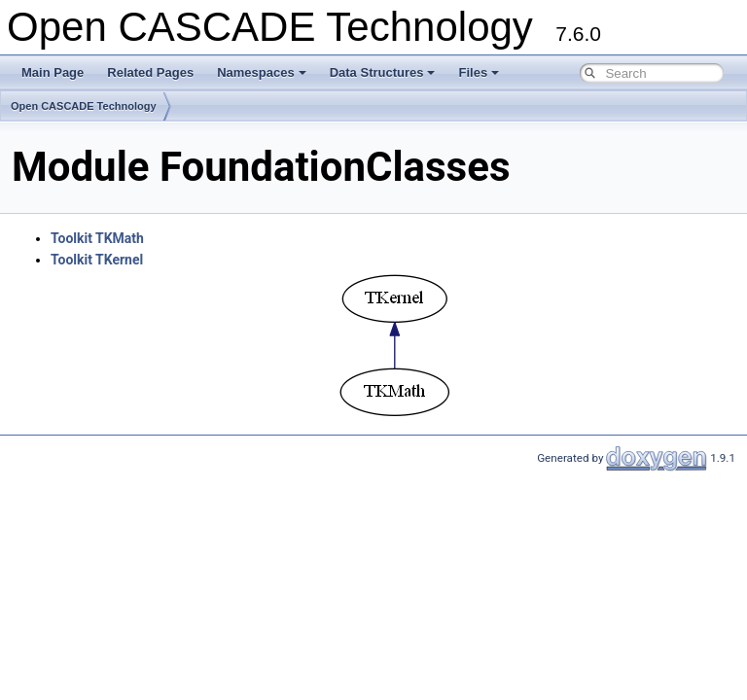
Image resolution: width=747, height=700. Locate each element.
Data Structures (383, 72)
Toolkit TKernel (97, 260)
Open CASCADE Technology (84, 106)
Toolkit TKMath (97, 238)
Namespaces (262, 72)
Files (479, 72)
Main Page (53, 72)
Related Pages (150, 72)
